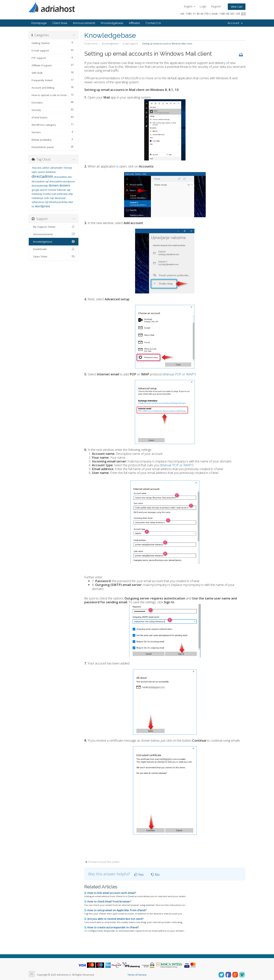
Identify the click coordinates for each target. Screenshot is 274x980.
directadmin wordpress (62, 181)
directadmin (42, 176)
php (71, 194)
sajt (52, 198)
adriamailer (57, 168)
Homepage (39, 23)
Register (216, 6)
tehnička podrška (58, 202)
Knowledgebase (112, 23)
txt (33, 206)
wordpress (43, 206)
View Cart (237, 7)
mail (54, 194)
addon (46, 168)
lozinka (47, 194)
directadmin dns (63, 177)
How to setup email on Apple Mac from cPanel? (115, 910)
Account (235, 23)
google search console (44, 190)
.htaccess (37, 168)
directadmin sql (40, 181)
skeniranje (60, 198)
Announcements (84, 23)
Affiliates (134, 23)
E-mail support (130, 44)
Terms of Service (137, 975)
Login (203, 6)
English (189, 6)
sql (47, 202)
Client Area (60, 23)
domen (54, 185)
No (155, 874)
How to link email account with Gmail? (110, 893)
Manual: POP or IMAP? (179, 374)
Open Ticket (54, 256)
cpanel (41, 172)
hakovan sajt (64, 190)
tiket (71, 202)
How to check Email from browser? (108, 901)
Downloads (54, 249)
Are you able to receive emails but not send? (114, 919)
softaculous (38, 202)
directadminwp (40, 186)
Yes (139, 874)
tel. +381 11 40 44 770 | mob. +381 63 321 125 (213, 14)
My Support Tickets (54, 227)
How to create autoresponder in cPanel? (112, 927)
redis (47, 198)
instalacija (37, 194)
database (51, 172)
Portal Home (91, 44)
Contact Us (153, 23)
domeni (65, 185)
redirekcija (37, 198)
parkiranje (62, 194)
